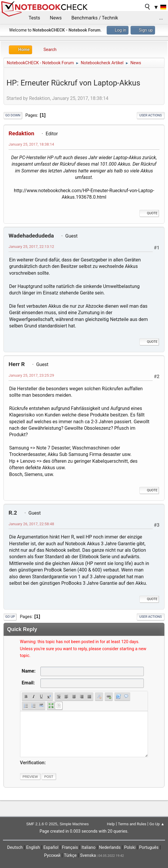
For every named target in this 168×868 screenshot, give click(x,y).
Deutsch (15, 848)
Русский (52, 855)
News (56, 18)
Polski (130, 848)
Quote (149, 213)
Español (51, 848)
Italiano (88, 848)
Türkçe (70, 855)
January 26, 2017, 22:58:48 (31, 524)
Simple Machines (74, 824)
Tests (34, 18)
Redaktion (21, 133)
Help (111, 824)
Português (149, 848)
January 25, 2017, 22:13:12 (31, 247)
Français (70, 848)
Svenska (88, 855)
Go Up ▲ (157, 824)
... (161, 18)
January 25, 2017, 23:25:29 (31, 375)
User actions (151, 115)
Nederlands (110, 848)
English (33, 848)
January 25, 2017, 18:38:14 (31, 144)
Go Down (13, 115)
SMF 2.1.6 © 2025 (42, 824)
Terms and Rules (132, 824)
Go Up (10, 617)
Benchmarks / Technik (95, 18)
